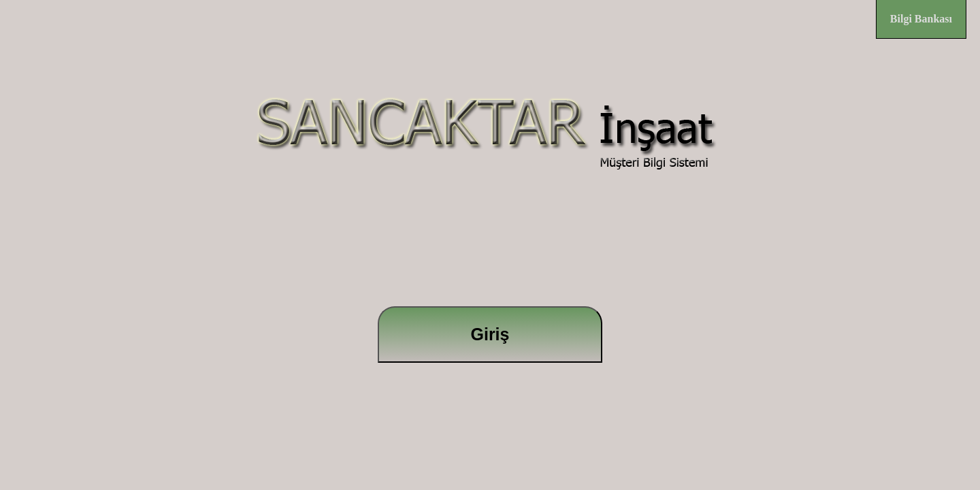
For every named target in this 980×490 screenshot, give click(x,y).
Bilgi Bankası (921, 19)
